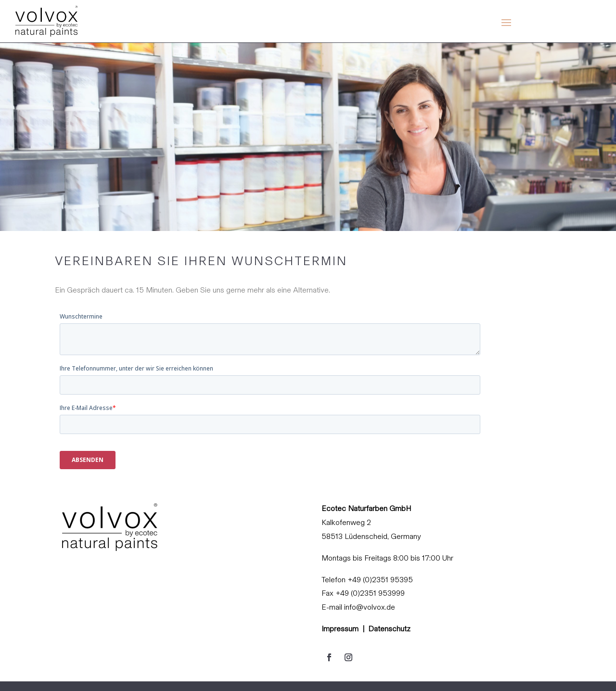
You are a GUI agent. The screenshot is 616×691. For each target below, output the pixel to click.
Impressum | (345, 629)
